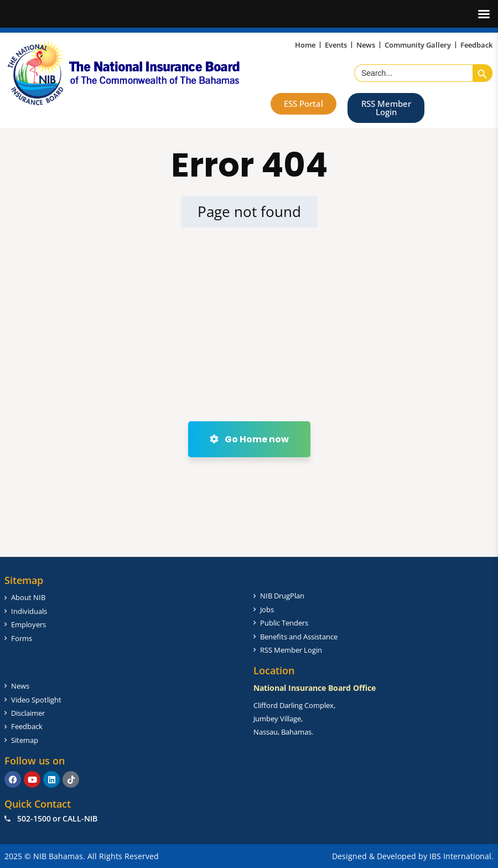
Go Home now (249, 439)
